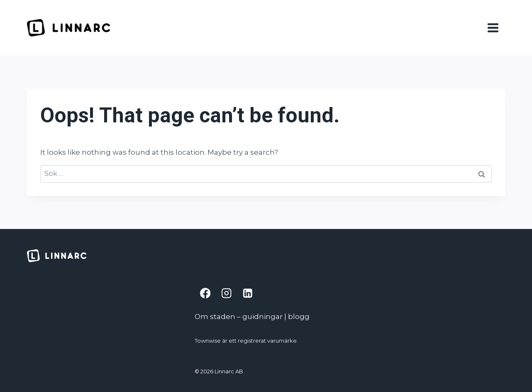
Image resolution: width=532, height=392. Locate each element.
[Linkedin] (248, 293)
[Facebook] (205, 293)
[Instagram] (226, 293)
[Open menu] (494, 28)
